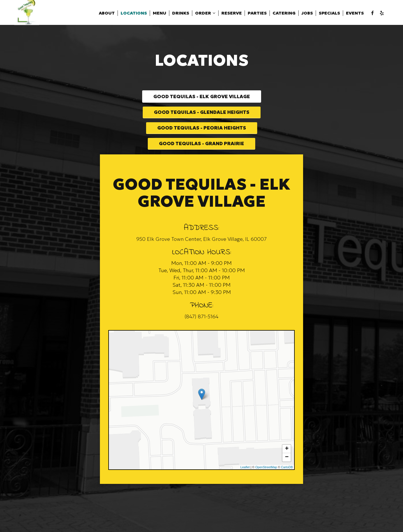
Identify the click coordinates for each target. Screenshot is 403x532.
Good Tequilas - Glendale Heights (201, 116)
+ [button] (287, 459)
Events (346, 14)
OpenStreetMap (266, 477)
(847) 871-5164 (201, 327)
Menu (151, 14)
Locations (125, 14)
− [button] (287, 467)
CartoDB (287, 477)
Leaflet (245, 477)
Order (197, 14)
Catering (275, 14)
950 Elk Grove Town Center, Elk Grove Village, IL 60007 (201, 249)
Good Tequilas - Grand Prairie (202, 152)
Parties (249, 14)
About (98, 14)
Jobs (298, 14)
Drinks (172, 14)
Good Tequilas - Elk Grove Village (202, 97)
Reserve (223, 14)
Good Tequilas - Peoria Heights (202, 134)
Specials (321, 14)
